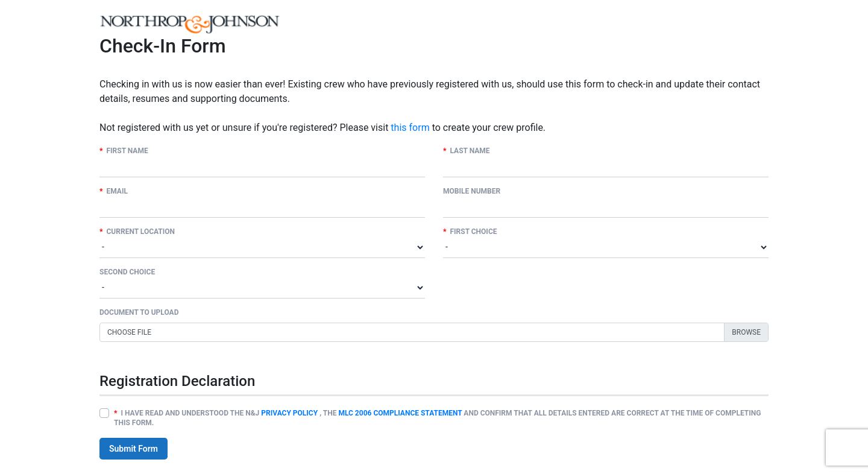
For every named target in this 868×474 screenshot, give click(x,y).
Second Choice (127, 272)
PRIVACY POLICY (289, 413)
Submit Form (134, 449)
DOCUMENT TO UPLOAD (139, 312)
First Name (124, 151)
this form (410, 128)
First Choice (470, 232)
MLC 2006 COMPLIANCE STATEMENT (400, 413)
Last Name (467, 151)
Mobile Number (472, 191)
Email (114, 191)
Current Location (137, 232)
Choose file (129, 332)
